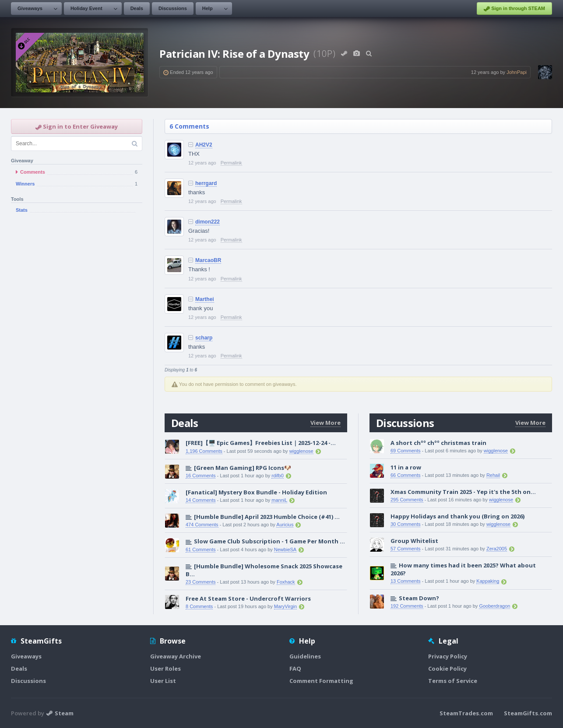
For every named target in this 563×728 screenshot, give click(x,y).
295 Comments (407, 500)
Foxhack (286, 582)
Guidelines (305, 656)
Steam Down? (419, 598)
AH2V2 (204, 145)
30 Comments (405, 524)
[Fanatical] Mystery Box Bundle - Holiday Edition (256, 492)
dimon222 (208, 222)
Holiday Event (86, 8)
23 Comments (201, 582)
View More (325, 423)
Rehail (493, 475)
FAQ (295, 668)
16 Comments (201, 476)
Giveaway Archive (176, 656)
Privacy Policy (448, 656)
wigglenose (301, 451)
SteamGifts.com (528, 713)
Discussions (173, 8)
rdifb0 (278, 476)
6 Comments (189, 126)
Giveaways (30, 8)
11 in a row (406, 467)
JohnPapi (517, 72)
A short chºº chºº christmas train (438, 443)
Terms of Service (453, 681)
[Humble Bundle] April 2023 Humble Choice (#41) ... (267, 517)
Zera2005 (497, 549)
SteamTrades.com (466, 713)
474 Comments (202, 525)
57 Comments (405, 549)
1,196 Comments (204, 451)
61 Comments (201, 549)
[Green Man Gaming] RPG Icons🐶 (243, 468)
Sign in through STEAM (514, 9)
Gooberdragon (494, 606)
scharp (204, 338)
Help (208, 8)
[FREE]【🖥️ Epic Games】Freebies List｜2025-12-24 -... (261, 443)
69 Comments (405, 451)
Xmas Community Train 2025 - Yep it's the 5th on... (463, 492)
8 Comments (199, 606)
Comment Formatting (321, 681)
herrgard (206, 183)
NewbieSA (285, 549)
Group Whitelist (414, 541)
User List (163, 681)
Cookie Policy (447, 668)
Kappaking (488, 581)
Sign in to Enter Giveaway (77, 126)
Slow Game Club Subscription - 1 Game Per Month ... (269, 541)
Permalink (231, 163)
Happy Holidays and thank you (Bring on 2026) (457, 516)
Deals (137, 8)
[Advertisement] (77, 362)
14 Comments (201, 500)
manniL (279, 500)
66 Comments (405, 475)
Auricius (285, 525)
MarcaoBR (208, 260)
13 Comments (405, 581)
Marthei (205, 299)
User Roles (165, 668)
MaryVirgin (285, 606)
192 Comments (407, 606)
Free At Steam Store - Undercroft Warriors (248, 598)
